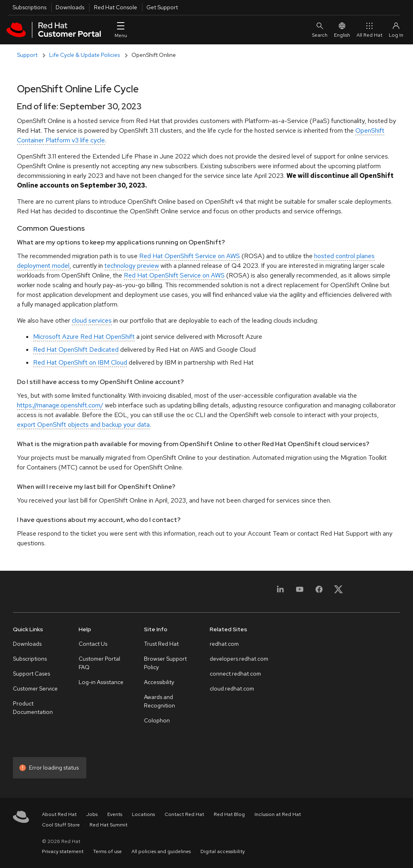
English (342, 30)
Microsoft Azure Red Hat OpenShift (84, 337)
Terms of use (107, 851)
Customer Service (35, 689)
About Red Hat (59, 814)
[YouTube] (300, 594)
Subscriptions (29, 7)
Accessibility (159, 682)
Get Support (162, 7)
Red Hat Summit (108, 825)
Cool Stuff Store (61, 825)
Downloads (70, 7)
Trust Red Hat (161, 644)
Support (27, 55)
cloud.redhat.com (232, 689)
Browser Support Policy (165, 663)
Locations (143, 814)
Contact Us (93, 644)
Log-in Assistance (101, 682)
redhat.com (224, 644)
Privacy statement (63, 851)
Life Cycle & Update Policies (84, 55)
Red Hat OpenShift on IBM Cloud (80, 362)
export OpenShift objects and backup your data (83, 425)
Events (115, 814)
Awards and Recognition (160, 701)
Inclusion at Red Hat (278, 814)
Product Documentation (33, 708)
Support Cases (31, 674)
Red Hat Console (116, 7)
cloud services (92, 320)
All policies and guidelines (161, 851)
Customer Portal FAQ (99, 663)
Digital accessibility (223, 851)
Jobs (92, 814)
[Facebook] (319, 594)
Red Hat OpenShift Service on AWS (190, 256)
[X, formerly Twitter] (338, 589)
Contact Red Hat (184, 814)
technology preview (132, 266)
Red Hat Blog (229, 814)
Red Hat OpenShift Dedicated (76, 349)
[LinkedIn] (280, 594)
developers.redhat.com (239, 659)
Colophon (157, 720)
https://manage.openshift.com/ (60, 405)
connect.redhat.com (235, 674)
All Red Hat (369, 30)
